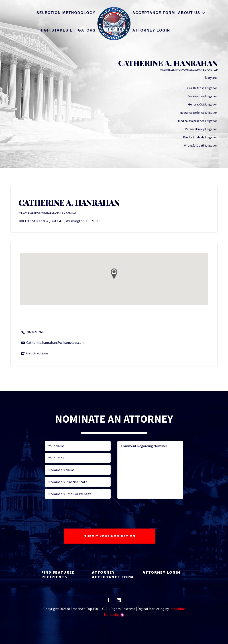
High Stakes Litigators (67, 30)
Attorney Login (151, 30)
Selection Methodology (66, 13)
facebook (108, 602)
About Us (189, 13)
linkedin (119, 602)
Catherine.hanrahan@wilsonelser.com (55, 342)
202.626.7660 (36, 332)
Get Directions (37, 353)
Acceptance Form (154, 13)
